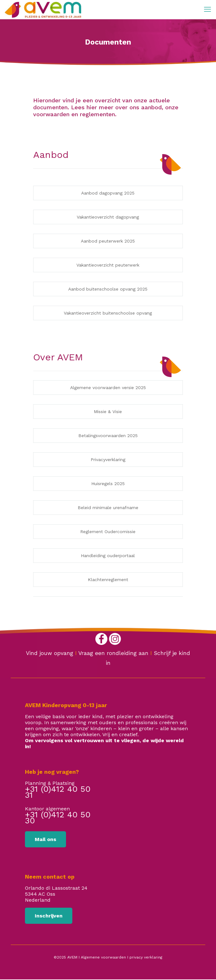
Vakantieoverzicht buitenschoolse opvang (108, 313)
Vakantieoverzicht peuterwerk (108, 265)
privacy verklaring (146, 957)
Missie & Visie (108, 412)
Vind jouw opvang (50, 653)
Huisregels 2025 (108, 484)
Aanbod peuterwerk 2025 (108, 241)
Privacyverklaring (108, 460)
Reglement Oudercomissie (108, 532)
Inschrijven (49, 916)
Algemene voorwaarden (103, 957)
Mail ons (45, 839)
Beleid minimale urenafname (108, 508)
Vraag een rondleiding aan (113, 653)
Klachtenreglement (108, 580)
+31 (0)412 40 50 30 (58, 818)
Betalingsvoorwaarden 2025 (108, 436)
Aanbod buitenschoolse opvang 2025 (108, 289)
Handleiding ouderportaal (108, 556)
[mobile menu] (207, 9)
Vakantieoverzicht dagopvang (108, 217)
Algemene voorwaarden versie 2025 (108, 388)
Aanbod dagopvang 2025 (108, 193)
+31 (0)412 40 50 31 (58, 793)
